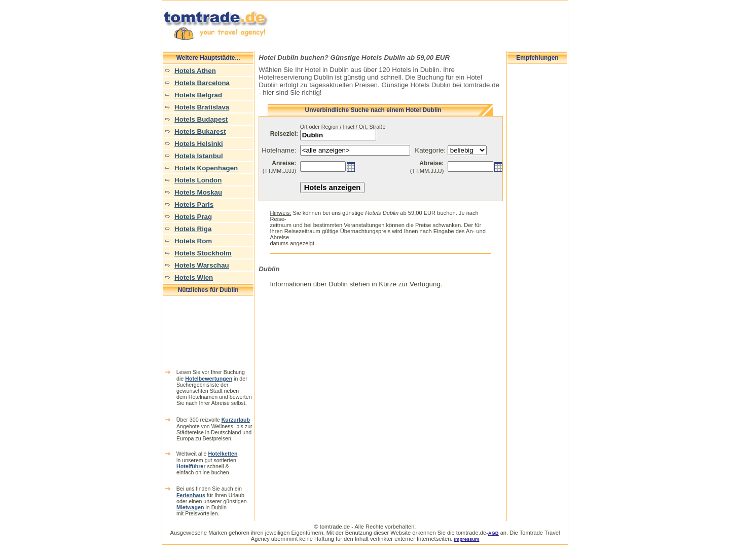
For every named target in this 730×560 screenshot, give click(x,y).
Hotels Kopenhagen (206, 168)
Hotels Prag (193, 217)
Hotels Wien (194, 277)
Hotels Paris (194, 204)
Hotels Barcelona (202, 83)
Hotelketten (223, 454)
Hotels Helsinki (199, 144)
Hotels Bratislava (202, 107)
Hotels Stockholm (203, 253)
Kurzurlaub (236, 420)
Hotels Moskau (198, 192)
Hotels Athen (195, 71)
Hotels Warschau (202, 265)
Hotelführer (191, 466)
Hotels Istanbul (199, 156)
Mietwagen (190, 507)
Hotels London (198, 180)
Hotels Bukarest (200, 132)
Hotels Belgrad (198, 95)
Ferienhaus (191, 495)
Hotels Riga (193, 229)
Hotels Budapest (201, 119)
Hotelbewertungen (209, 379)
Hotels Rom (193, 241)
